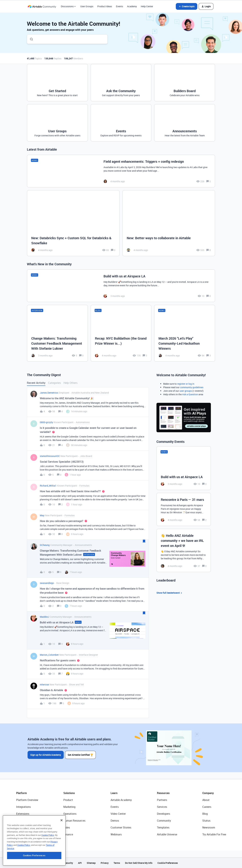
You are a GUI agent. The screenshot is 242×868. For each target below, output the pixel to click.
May (42, 515)
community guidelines (192, 387)
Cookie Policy (48, 856)
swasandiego (47, 583)
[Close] (62, 842)
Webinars (116, 834)
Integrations (23, 807)
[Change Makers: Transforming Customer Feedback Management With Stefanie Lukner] (57, 333)
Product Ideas (105, 6)
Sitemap (91, 863)
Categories (54, 383)
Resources (163, 793)
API (80, 863)
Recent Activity (36, 383)
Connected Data (26, 834)
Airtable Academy (121, 800)
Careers (207, 807)
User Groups (87, 6)
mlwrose (44, 684)
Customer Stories (121, 827)
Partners (162, 800)
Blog (205, 814)
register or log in (186, 384)
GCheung (45, 545)
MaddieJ (44, 617)
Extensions (23, 814)
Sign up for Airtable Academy (46, 755)
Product (68, 800)
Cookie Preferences (168, 863)
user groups (186, 391)
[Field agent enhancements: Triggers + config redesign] (121, 171)
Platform (22, 793)
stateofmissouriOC (50, 456)
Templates (163, 827)
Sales (67, 827)
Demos (115, 821)
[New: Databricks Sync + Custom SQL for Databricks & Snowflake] (73, 223)
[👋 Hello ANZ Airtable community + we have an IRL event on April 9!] (184, 550)
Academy (132, 6)
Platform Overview (27, 800)
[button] (187, 6)
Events (119, 6)
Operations (70, 814)
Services (162, 807)
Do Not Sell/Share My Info (139, 863)
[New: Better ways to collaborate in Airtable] (169, 223)
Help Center (147, 6)
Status (206, 821)
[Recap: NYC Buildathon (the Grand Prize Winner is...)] (121, 333)
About (206, 800)
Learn (114, 793)
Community (164, 821)
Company (208, 793)
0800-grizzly (46, 422)
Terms (117, 863)
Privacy (105, 863)
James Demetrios (49, 393)
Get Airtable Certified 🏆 (80, 755)
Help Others (70, 383)
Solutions (69, 793)
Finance (68, 834)
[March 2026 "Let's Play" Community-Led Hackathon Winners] (185, 333)
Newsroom (209, 827)
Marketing (69, 807)
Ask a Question (190, 394)
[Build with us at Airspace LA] (121, 286)
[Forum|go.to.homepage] (42, 6)
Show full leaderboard (170, 593)
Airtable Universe (167, 834)
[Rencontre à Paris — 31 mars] (184, 509)
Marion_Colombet (49, 655)
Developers (164, 814)
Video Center (118, 814)
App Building (24, 821)
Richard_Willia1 (48, 486)
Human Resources (74, 821)
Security (69, 863)
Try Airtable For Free (214, 834)
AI (17, 827)
